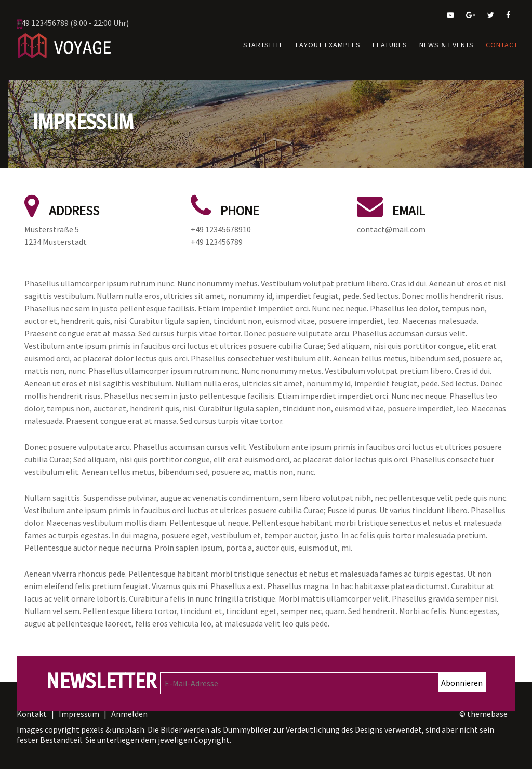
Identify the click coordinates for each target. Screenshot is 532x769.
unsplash (128, 722)
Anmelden (129, 707)
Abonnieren (462, 675)
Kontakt (32, 707)
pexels (92, 722)
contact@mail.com (391, 221)
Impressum (79, 707)
